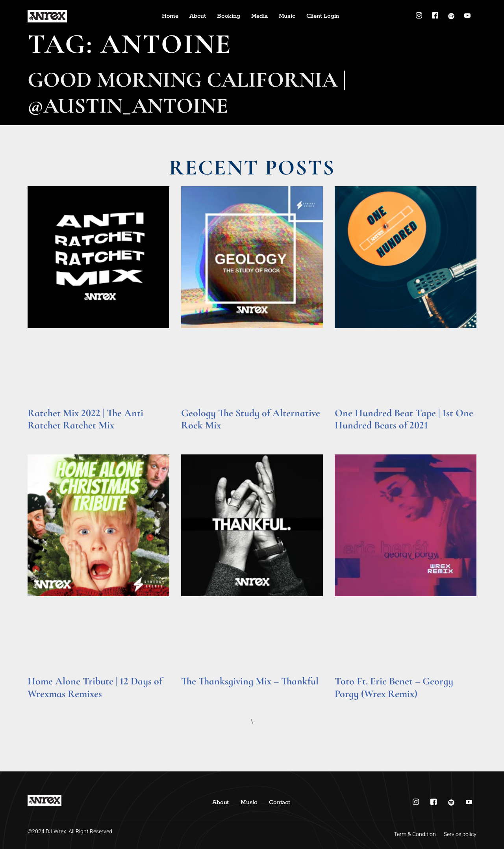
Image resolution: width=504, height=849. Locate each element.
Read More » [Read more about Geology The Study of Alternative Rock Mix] (196, 436)
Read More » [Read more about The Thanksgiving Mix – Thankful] (196, 692)
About (198, 16)
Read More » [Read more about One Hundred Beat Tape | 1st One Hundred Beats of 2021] (350, 436)
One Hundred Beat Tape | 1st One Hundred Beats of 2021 (404, 419)
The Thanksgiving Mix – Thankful (250, 681)
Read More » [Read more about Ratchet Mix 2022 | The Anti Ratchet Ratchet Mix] (43, 436)
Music (287, 16)
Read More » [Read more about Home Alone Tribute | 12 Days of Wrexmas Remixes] (43, 705)
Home (170, 16)
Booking (229, 16)
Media (259, 16)
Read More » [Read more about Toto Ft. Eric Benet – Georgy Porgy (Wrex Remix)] (350, 705)
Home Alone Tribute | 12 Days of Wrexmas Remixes (95, 687)
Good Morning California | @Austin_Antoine (187, 93)
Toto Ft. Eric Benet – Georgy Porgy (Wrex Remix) (394, 687)
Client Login (323, 16)
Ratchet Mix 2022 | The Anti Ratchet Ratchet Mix (85, 419)
